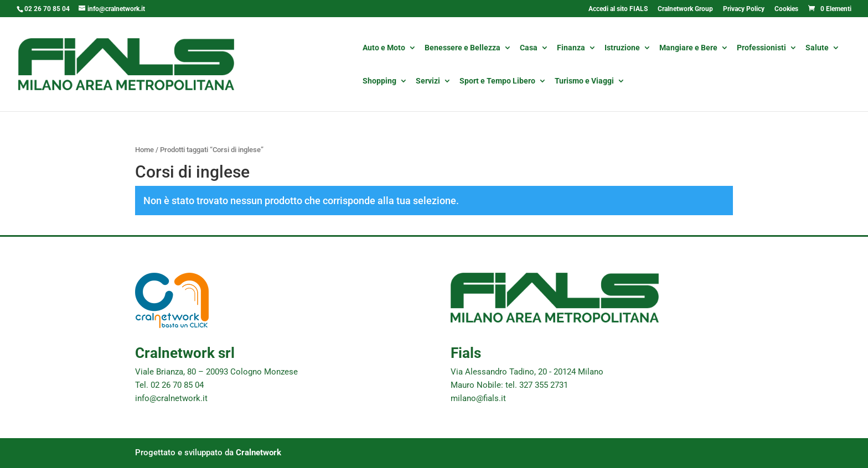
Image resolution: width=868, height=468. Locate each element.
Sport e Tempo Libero (497, 82)
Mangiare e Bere (688, 48)
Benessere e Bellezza (463, 48)
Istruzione (622, 48)
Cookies (786, 9)
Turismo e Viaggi (584, 82)
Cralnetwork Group (685, 9)
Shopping (379, 82)
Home (144, 150)
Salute (817, 48)
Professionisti (761, 48)
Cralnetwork (259, 453)
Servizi (428, 82)
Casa (529, 48)
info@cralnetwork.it (171, 398)
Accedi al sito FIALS (618, 9)
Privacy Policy (744, 9)
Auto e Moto (384, 48)
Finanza (571, 48)
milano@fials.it (478, 398)
